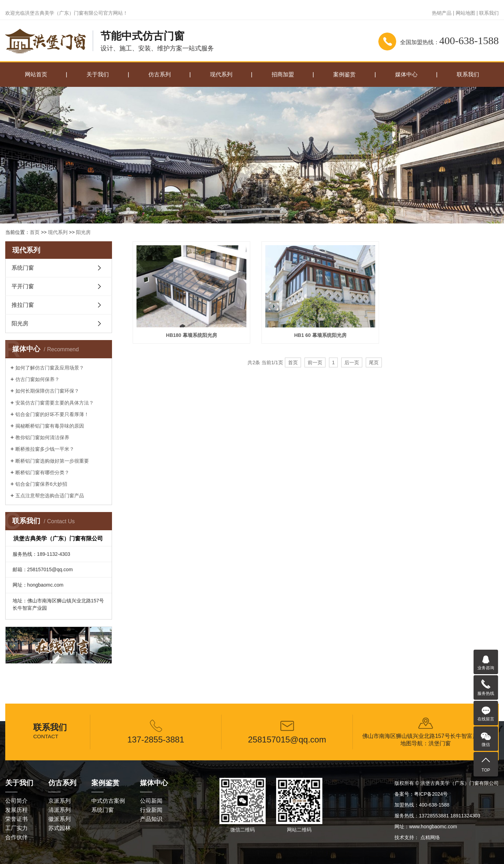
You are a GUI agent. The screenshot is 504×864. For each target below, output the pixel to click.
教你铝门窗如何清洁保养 (42, 437)
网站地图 (465, 13)
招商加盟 (283, 74)
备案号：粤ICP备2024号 (421, 794)
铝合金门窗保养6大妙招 (41, 484)
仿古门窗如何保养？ (37, 379)
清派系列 (59, 810)
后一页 (352, 360)
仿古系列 (160, 74)
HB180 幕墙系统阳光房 (190, 333)
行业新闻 (151, 810)
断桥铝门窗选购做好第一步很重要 (52, 461)
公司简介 (16, 801)
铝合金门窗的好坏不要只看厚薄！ (52, 414)
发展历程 (16, 810)
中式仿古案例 (108, 801)
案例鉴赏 (344, 74)
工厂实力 (16, 828)
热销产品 (442, 13)
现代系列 (221, 74)
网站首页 (36, 74)
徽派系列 (59, 819)
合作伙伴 (16, 837)
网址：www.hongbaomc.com (426, 827)
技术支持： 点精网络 (417, 837)
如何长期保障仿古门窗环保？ (47, 391)
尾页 (374, 360)
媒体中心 (406, 74)
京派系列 (59, 801)
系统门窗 (23, 268)
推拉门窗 (23, 305)
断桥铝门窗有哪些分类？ (42, 472)
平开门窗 (23, 286)
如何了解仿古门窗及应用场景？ (50, 368)
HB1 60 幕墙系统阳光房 (316, 333)
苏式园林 (59, 828)
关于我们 (98, 74)
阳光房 (83, 232)
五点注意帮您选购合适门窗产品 (50, 496)
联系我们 (489, 13)
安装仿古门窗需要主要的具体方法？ (55, 403)
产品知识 (151, 819)
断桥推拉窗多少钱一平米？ (45, 449)
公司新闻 (151, 801)
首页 (35, 232)
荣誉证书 (16, 819)
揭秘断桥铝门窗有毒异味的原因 (50, 426)
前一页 (315, 360)
